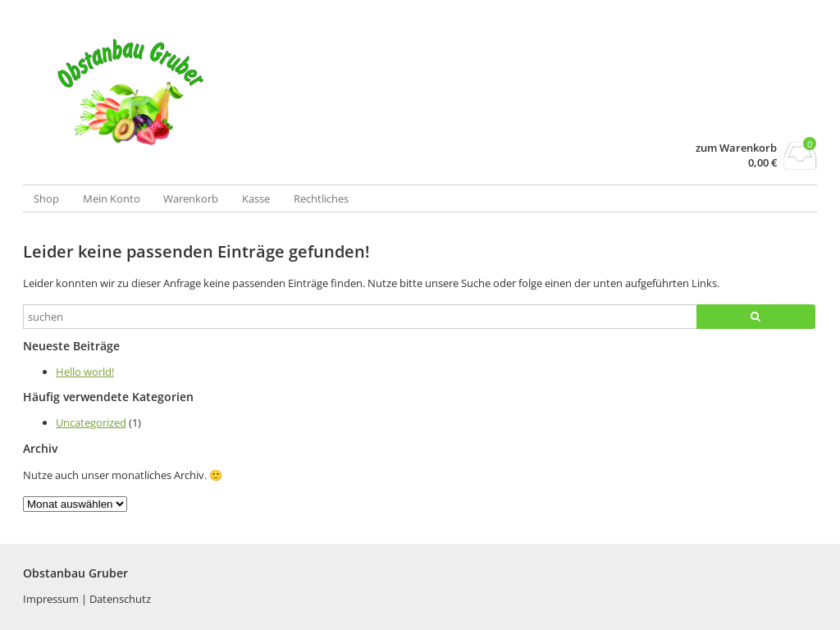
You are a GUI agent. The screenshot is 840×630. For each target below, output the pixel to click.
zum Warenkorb (736, 148)
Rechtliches (321, 199)
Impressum (52, 599)
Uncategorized (91, 422)
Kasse (256, 199)
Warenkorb (191, 199)
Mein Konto (112, 199)
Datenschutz (120, 599)
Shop (46, 199)
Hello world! (85, 372)
